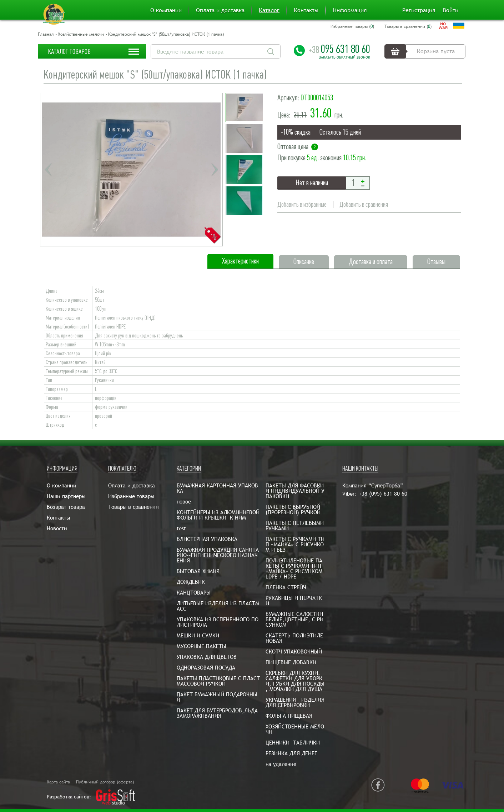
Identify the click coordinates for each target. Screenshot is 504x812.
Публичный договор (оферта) (105, 782)
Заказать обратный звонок (345, 57)
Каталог (269, 10)
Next (215, 170)
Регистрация (419, 10)
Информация (350, 10)
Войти (451, 10)
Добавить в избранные (302, 204)
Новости (57, 528)
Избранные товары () (352, 26)
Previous (48, 170)
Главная (46, 34)
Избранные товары (131, 496)
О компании (166, 10)
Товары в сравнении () (408, 26)
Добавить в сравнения (364, 204)
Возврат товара (66, 507)
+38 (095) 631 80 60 (383, 494)
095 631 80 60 (339, 49)
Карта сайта (58, 782)
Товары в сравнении (133, 507)
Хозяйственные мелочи (81, 34)
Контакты (306, 10)
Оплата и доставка (220, 10)
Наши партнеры (66, 496)
